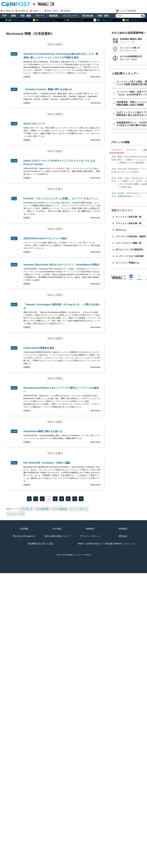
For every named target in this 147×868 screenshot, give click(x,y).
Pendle (121, 193)
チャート (40, 16)
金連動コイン (37, 11)
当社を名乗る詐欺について (57, 536)
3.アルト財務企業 (60, 509)
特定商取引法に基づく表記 (40, 544)
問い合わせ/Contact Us (24, 536)
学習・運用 (103, 16)
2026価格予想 (22, 11)
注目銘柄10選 (7, 11)
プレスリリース (70, 16)
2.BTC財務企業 (42, 509)
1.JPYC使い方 (26, 509)
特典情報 (65, 11)
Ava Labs (122, 169)
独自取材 (53, 16)
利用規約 (123, 529)
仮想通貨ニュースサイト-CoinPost (79, 555)
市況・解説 (26, 16)
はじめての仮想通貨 (126, 11)
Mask (120, 157)
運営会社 (123, 536)
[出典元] (27, 77)
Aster (120, 178)
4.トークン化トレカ (79, 509)
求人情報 (57, 529)
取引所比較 (88, 16)
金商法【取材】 (52, 11)
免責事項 (90, 529)
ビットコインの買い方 (130, 48)
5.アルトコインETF (16, 514)
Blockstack (96, 77)
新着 (13, 16)
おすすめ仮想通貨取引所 (131, 56)
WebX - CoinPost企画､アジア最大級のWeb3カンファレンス (107, 544)
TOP (4, 16)
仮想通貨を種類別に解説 (131, 39)
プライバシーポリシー (90, 536)
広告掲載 (24, 529)
